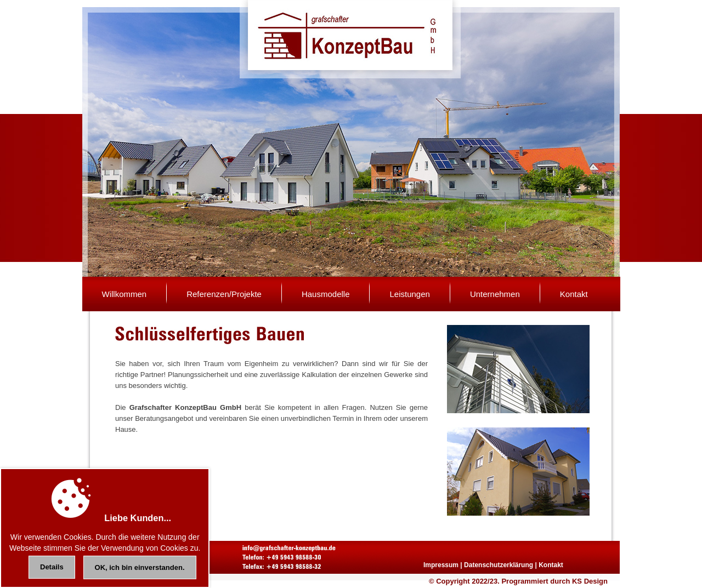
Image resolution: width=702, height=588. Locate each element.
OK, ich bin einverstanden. (140, 567)
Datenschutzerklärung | (500, 565)
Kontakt (551, 565)
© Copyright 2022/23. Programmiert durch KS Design (518, 581)
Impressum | (443, 565)
